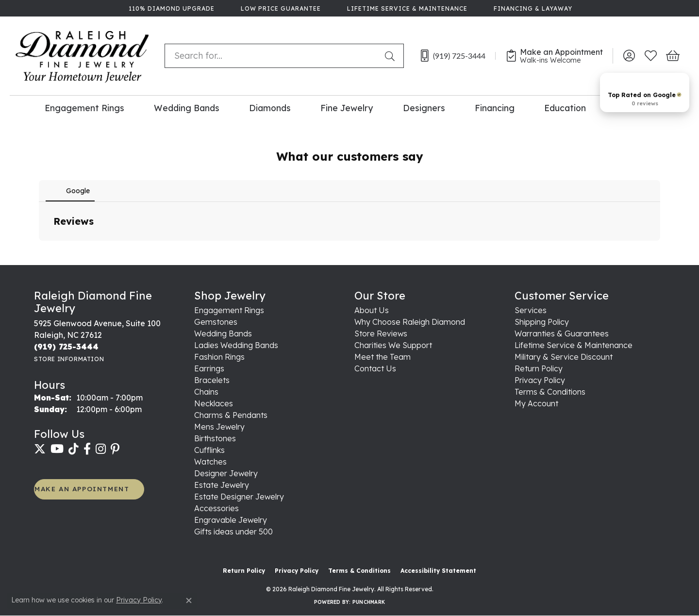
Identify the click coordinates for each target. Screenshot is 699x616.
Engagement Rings (84, 108)
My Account (536, 403)
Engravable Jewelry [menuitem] (231, 520)
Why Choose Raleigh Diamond (410, 322)
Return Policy (539, 368)
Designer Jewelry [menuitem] (226, 473)
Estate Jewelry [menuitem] (222, 485)
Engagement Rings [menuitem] (229, 310)
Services (531, 310)
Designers (424, 108)
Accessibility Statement (438, 571)
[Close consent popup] (189, 600)
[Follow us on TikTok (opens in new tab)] (74, 449)
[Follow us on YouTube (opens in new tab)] (57, 449)
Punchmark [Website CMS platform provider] (369, 602)
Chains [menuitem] (206, 392)
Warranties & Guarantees (562, 333)
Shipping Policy (542, 322)
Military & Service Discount (564, 357)
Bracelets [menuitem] (212, 380)
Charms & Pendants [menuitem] (231, 415)
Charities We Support (393, 345)
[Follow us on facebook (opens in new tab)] (87, 449)
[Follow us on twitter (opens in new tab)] (40, 449)
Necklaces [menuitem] (214, 403)
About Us (372, 310)
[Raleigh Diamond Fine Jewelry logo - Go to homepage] (82, 56)
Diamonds (270, 108)
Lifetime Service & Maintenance (574, 345)
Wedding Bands (187, 108)
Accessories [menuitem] (216, 508)
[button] (629, 56)
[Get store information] (69, 359)
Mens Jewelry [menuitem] (219, 427)
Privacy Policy (540, 380)
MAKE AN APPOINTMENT (82, 489)
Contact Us (375, 368)
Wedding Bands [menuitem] (223, 333)
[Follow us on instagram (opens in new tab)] (101, 449)
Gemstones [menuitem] (216, 322)
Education (565, 108)
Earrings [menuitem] (209, 368)
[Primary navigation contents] (349, 108)
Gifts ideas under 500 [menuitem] (233, 532)
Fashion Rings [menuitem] (219, 357)
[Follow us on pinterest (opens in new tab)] (115, 449)
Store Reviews (381, 333)
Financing (495, 108)
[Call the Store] (66, 347)
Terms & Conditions (550, 392)
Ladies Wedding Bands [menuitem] (236, 345)
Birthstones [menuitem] (215, 438)
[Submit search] (392, 56)
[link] (171, 8)
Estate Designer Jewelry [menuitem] (239, 497)
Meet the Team (383, 357)
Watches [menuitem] (210, 462)
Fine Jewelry (347, 108)
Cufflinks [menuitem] (209, 450)
